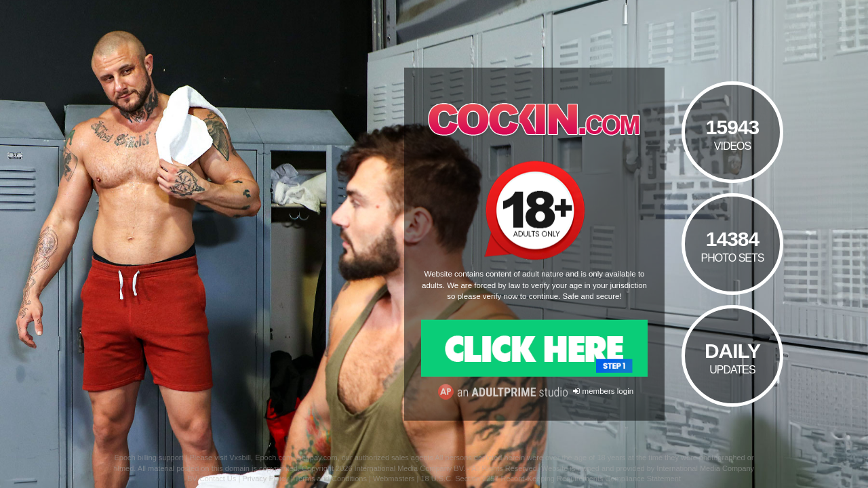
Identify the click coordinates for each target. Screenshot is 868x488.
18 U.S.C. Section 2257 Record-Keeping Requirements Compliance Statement (550, 479)
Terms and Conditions (331, 479)
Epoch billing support (149, 457)
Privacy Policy (265, 479)
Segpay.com (317, 457)
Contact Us (218, 479)
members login (603, 391)
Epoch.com (274, 457)
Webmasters (394, 479)
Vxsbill (240, 457)
